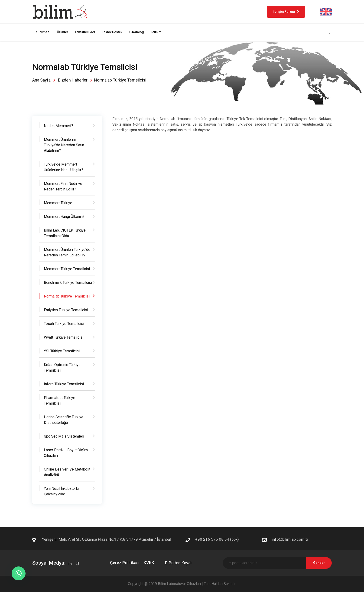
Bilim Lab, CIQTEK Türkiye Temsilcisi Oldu (65, 233)
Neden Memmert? (58, 126)
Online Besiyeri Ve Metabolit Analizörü (67, 472)
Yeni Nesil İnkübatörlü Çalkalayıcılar (61, 491)
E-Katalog (136, 32)
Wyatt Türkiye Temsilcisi (64, 337)
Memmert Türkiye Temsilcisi (67, 269)
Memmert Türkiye (58, 203)
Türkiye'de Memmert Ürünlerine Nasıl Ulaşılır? (63, 167)
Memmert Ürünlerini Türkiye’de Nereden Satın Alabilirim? (64, 145)
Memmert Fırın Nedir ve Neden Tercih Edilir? (63, 186)
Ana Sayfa (41, 80)
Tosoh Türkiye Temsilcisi (64, 324)
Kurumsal (43, 32)
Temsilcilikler (85, 32)
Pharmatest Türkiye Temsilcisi (60, 401)
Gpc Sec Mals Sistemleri (64, 436)
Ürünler (63, 32)
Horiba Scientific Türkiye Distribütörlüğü (64, 420)
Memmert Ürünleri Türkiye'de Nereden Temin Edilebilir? (67, 252)
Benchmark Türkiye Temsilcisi (68, 283)
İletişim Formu (286, 12)
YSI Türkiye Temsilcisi (62, 351)
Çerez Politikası (125, 563)
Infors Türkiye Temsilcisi (64, 384)
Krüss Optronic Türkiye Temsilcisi (62, 368)
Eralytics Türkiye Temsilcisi (66, 310)
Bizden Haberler (73, 80)
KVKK (149, 563)
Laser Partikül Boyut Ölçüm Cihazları (66, 453)
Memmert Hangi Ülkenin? (64, 217)
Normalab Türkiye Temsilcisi (67, 296)
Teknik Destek (112, 32)
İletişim (156, 32)
